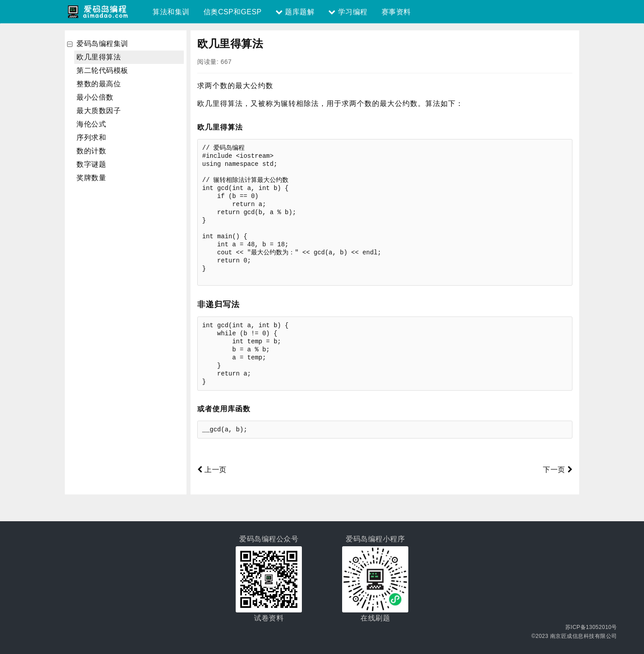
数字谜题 (91, 164)
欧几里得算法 (99, 57)
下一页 (558, 470)
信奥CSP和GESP (233, 12)
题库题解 (295, 12)
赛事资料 (396, 12)
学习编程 (348, 12)
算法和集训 (171, 12)
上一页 (212, 470)
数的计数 (91, 151)
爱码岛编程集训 (102, 44)
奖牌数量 (91, 178)
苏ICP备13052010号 (591, 627)
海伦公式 (91, 124)
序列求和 (91, 137)
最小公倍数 (95, 97)
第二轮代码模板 (102, 70)
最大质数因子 (99, 111)
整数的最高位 (99, 84)
